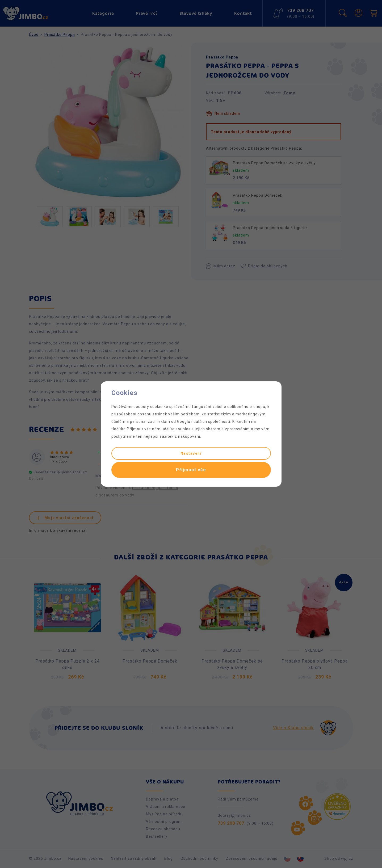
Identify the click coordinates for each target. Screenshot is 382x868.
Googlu (184, 422)
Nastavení (191, 453)
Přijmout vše (191, 470)
